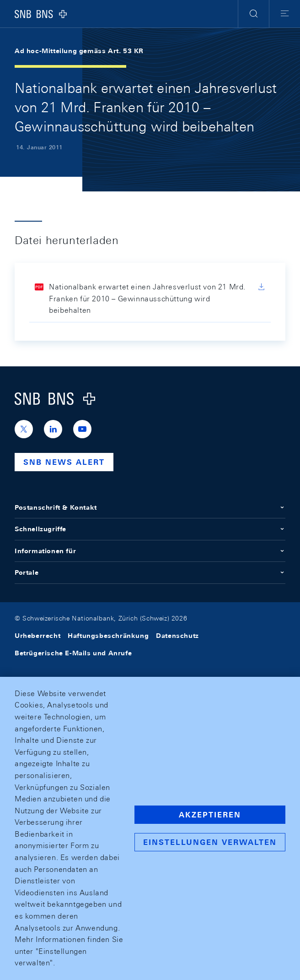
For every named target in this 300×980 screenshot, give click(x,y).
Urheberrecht (37, 636)
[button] (254, 14)
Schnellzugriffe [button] (150, 529)
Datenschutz (177, 636)
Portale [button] (150, 572)
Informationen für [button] (150, 551)
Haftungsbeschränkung (108, 636)
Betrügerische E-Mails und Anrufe (73, 653)
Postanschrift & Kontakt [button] (150, 507)
